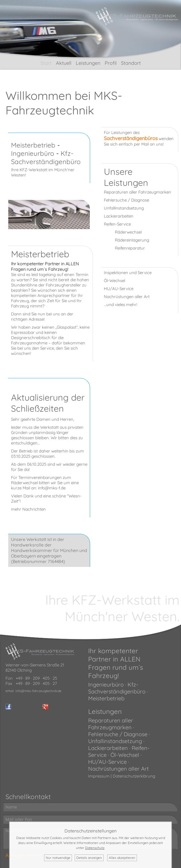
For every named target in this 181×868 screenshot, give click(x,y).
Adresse (36, 319)
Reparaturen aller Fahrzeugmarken (137, 192)
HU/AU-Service (119, 289)
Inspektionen (116, 273)
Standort (131, 63)
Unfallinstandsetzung (124, 208)
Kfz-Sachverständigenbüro (46, 157)
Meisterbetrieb (33, 145)
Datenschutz (95, 848)
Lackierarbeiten (119, 216)
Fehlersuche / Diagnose (126, 200)
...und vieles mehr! (121, 305)
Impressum (99, 776)
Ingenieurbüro (33, 153)
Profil (111, 63)
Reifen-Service (117, 224)
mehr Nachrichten (28, 509)
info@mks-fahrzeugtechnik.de (38, 691)
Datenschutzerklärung (134, 776)
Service (47, 348)
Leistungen (88, 63)
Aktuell (64, 63)
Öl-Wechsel (114, 281)
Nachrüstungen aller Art (127, 297)
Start (46, 63)
